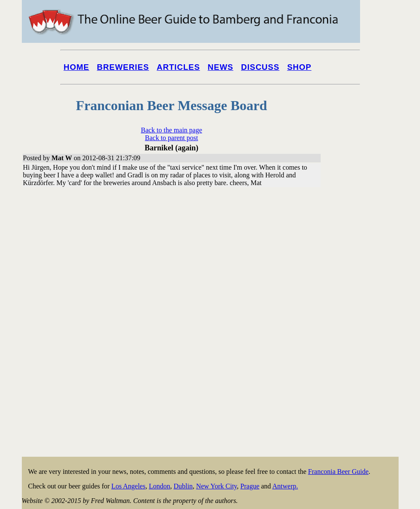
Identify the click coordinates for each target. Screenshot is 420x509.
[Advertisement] (364, 326)
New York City (216, 486)
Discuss (260, 67)
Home (77, 67)
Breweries (123, 67)
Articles (178, 67)
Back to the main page (171, 130)
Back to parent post (172, 138)
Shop (299, 67)
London (160, 486)
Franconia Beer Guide (338, 472)
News (220, 67)
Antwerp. (285, 486)
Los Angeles (128, 486)
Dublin (183, 486)
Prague (250, 486)
